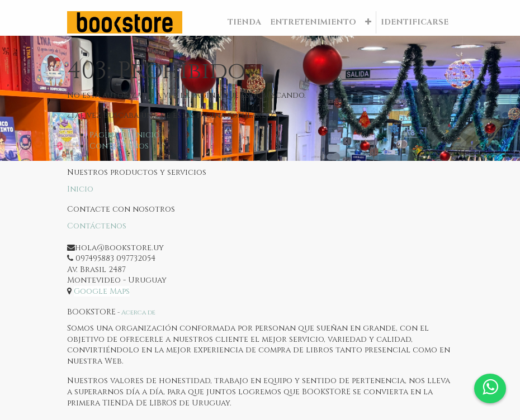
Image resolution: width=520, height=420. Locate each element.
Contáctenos (119, 146)
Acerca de (138, 312)
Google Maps (102, 291)
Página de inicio (125, 135)
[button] (368, 22)
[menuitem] (244, 22)
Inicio (80, 189)
